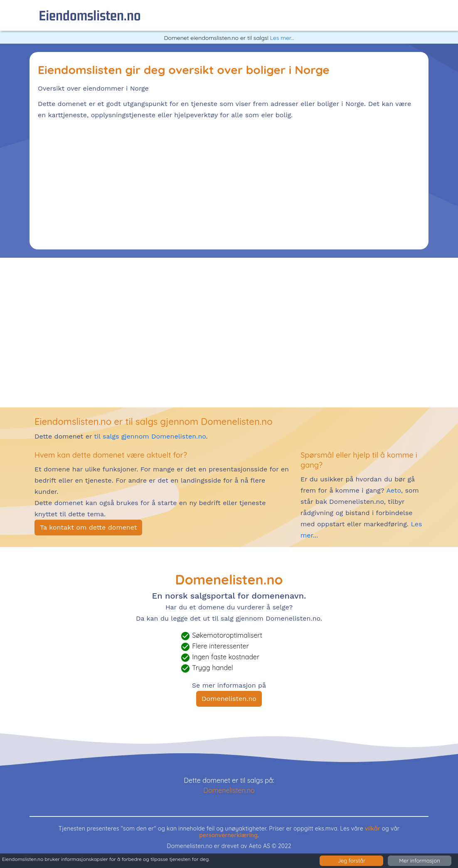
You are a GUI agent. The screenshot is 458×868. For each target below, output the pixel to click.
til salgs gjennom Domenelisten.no (150, 436)
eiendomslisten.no (90, 15)
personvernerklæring (228, 835)
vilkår (373, 829)
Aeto (393, 490)
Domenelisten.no (229, 699)
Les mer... (282, 38)
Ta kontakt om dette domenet (88, 527)
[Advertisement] (229, 183)
